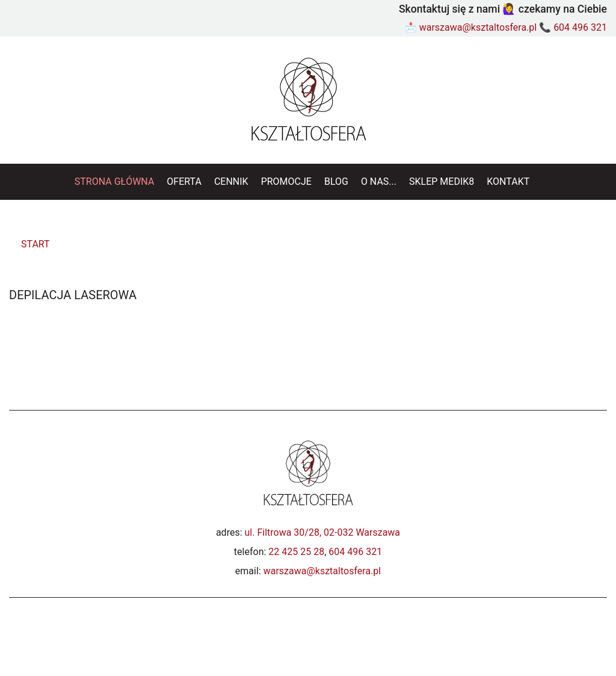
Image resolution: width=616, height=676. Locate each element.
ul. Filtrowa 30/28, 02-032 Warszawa (323, 532)
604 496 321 (580, 27)
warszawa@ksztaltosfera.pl (478, 27)
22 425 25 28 (296, 552)
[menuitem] (115, 182)
